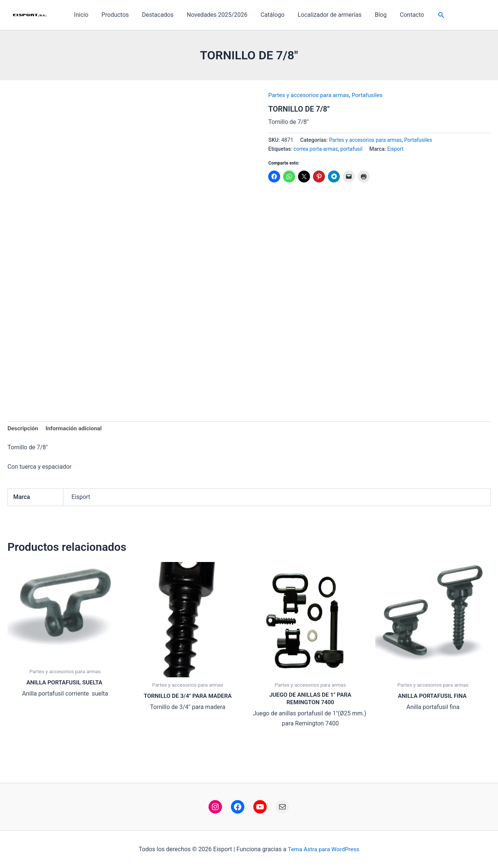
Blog (378, 15)
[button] (436, 15)
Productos (118, 15)
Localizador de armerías (328, 15)
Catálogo (272, 15)
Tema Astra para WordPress (324, 849)
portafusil (353, 149)
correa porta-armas (317, 149)
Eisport (398, 149)
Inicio (85, 15)
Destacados (160, 15)
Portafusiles (371, 95)
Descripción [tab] (23, 429)
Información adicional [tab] (76, 429)
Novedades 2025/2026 (218, 15)
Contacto (408, 15)
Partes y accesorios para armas (310, 95)
